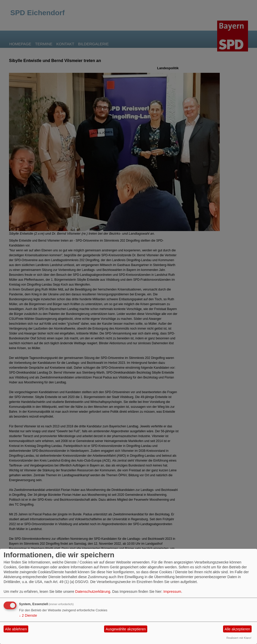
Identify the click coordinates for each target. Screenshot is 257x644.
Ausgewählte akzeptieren (126, 629)
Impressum (172, 592)
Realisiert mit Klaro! (239, 638)
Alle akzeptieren (237, 629)
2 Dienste (28, 615)
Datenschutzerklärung (93, 592)
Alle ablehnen (16, 629)
